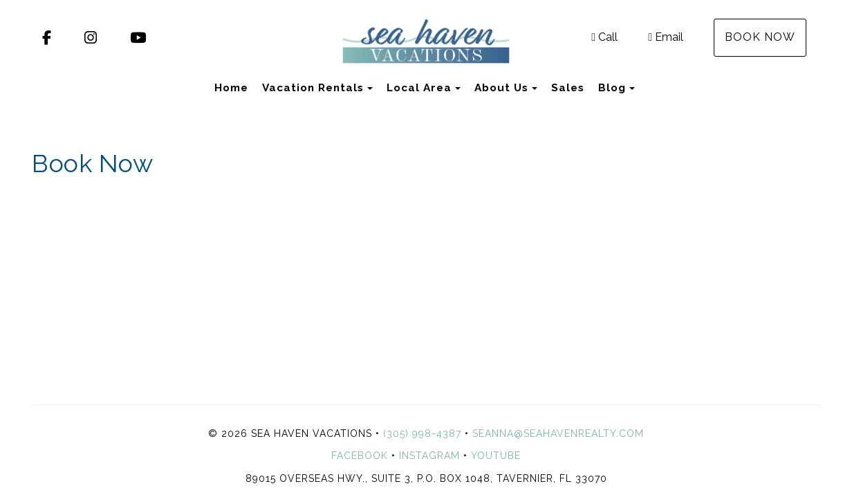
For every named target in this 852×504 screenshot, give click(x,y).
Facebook (360, 456)
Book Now (760, 37)
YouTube (496, 456)
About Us (501, 88)
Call (604, 37)
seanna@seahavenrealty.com (558, 433)
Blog (612, 88)
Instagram (429, 456)
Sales (568, 88)
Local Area (419, 88)
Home (231, 88)
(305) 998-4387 (422, 433)
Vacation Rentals (313, 88)
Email (666, 37)
